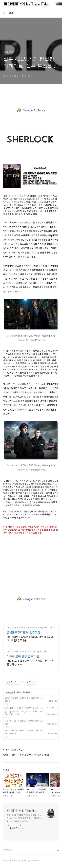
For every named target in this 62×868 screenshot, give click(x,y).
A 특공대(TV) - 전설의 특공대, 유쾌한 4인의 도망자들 (24, 723)
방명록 (12, 13)
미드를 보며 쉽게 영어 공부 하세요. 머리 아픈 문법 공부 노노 (30, 663)
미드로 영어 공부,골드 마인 (23, 656)
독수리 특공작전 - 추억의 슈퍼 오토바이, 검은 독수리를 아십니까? (24, 732)
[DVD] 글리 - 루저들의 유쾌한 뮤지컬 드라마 (22, 708)
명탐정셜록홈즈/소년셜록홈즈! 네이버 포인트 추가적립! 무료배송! (30, 639)
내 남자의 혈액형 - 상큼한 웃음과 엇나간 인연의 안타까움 (24, 700)
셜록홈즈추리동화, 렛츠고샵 (23, 632)
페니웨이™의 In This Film (22, 811)
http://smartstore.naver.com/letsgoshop (27, 628)
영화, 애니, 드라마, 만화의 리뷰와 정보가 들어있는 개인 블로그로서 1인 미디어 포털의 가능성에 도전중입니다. (24, 818)
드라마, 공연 (10, 692)
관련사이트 (8, 850)
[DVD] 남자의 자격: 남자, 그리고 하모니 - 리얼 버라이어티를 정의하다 (24, 713)
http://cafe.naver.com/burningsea (25, 651)
